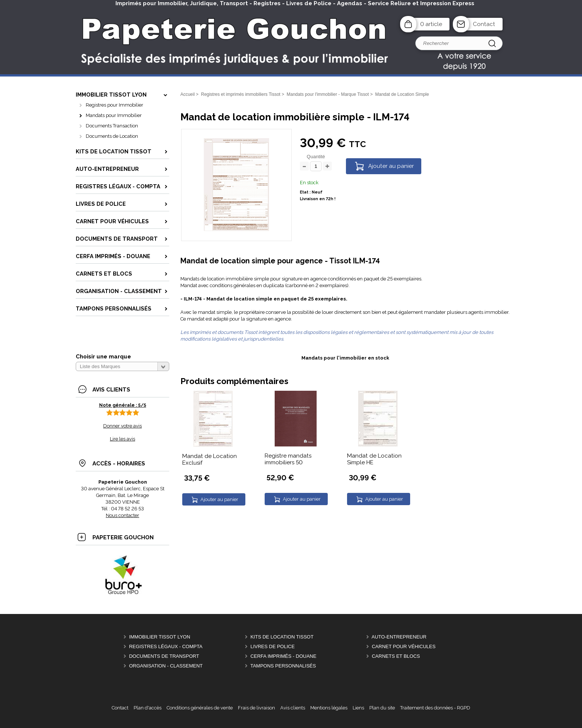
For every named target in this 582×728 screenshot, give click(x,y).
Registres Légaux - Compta (166, 646)
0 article (431, 24)
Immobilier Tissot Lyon (160, 637)
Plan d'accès (148, 708)
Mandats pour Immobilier (114, 115)
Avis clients (293, 708)
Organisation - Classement (166, 666)
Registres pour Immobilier (115, 105)
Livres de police (273, 646)
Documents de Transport (164, 656)
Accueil (188, 94)
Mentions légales (329, 708)
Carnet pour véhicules (404, 646)
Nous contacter (122, 515)
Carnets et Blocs (396, 656)
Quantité (316, 157)
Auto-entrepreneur (399, 637)
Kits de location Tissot (282, 637)
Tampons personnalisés (283, 666)
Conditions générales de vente (200, 708)
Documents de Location (112, 136)
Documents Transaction (112, 126)
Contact (484, 24)
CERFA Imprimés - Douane (284, 656)
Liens (358, 708)
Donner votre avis (122, 426)
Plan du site (382, 708)
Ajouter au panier (391, 166)
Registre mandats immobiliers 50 (288, 459)
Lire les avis (122, 439)
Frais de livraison (256, 708)
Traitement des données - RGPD (435, 708)
